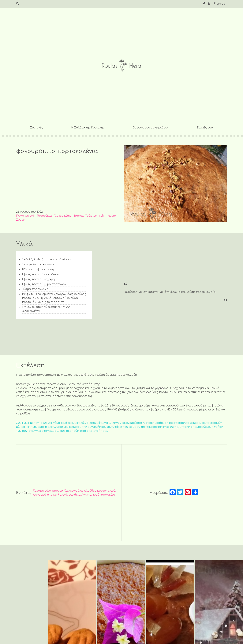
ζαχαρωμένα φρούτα (48, 491)
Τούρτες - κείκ (95, 216)
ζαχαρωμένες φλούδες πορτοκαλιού (90, 491)
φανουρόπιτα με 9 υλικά (50, 495)
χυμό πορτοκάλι (104, 495)
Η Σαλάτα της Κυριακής (88, 128)
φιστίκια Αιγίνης (80, 495)
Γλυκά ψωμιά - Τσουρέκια (34, 216)
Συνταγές (37, 128)
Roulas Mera (121, 66)
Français (220, 4)
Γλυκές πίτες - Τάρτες (69, 216)
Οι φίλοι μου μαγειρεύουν (150, 128)
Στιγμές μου (205, 128)
